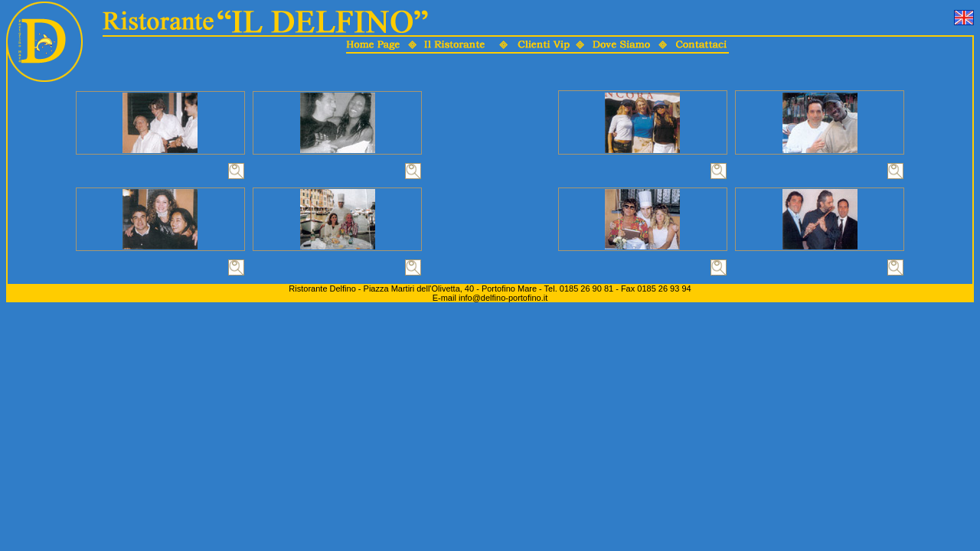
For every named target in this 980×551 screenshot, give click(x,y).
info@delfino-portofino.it (503, 298)
